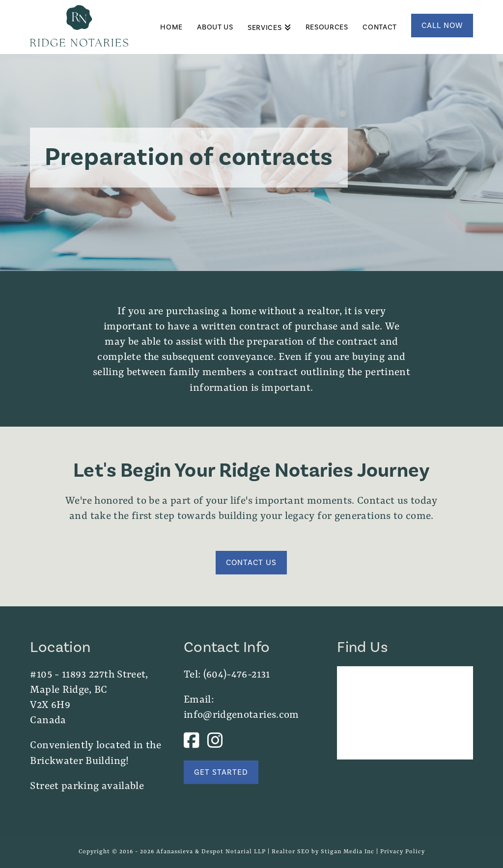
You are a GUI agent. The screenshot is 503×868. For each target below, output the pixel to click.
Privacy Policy (403, 851)
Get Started (221, 772)
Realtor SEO (291, 851)
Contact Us (251, 563)
